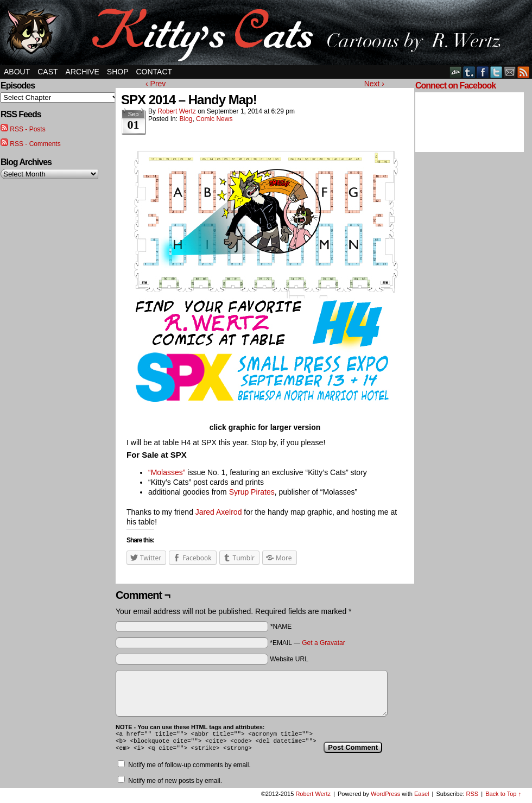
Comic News (214, 119)
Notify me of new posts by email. (175, 784)
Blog (186, 119)
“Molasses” (167, 472)
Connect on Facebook (455, 86)
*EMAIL (307, 643)
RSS (524, 72)
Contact (154, 72)
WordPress (385, 797)
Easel (422, 797)
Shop (118, 72)
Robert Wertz (176, 111)
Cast (47, 72)
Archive (83, 72)
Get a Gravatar (323, 643)
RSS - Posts (27, 129)
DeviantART (456, 72)
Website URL (289, 659)
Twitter (496, 72)
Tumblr (469, 72)
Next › (374, 84)
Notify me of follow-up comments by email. (189, 768)
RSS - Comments (35, 144)
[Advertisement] (448, 322)
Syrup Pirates (252, 492)
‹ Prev (156, 84)
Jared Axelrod (219, 512)
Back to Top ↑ (503, 797)
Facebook (483, 72)
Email (510, 72)
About (17, 72)
